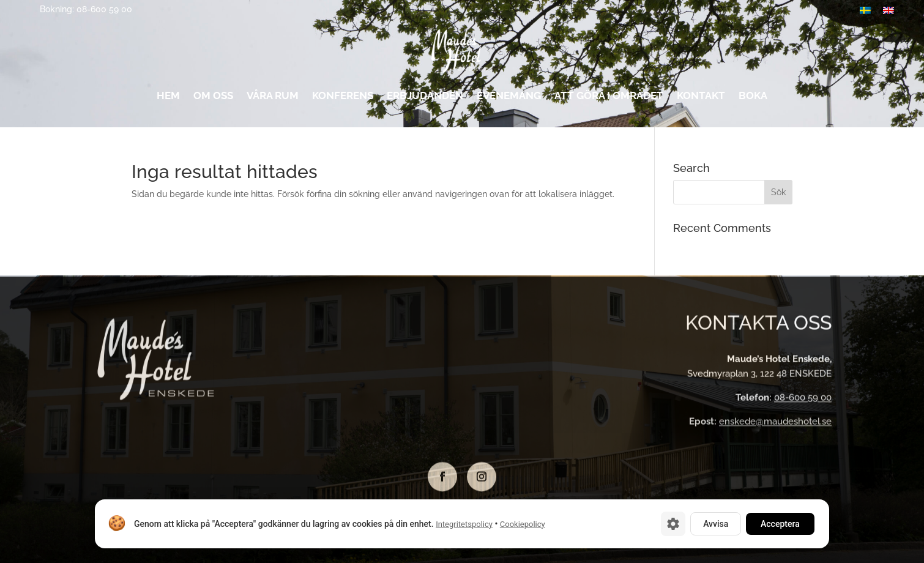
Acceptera (780, 524)
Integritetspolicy (464, 524)
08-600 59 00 (803, 399)
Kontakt (701, 99)
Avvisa (716, 524)
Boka (753, 99)
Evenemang (509, 99)
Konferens (343, 99)
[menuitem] (889, 10)
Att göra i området (609, 99)
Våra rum (273, 99)
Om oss (213, 99)
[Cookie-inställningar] (673, 524)
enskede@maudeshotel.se (775, 423)
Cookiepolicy (523, 524)
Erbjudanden (425, 99)
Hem (168, 99)
